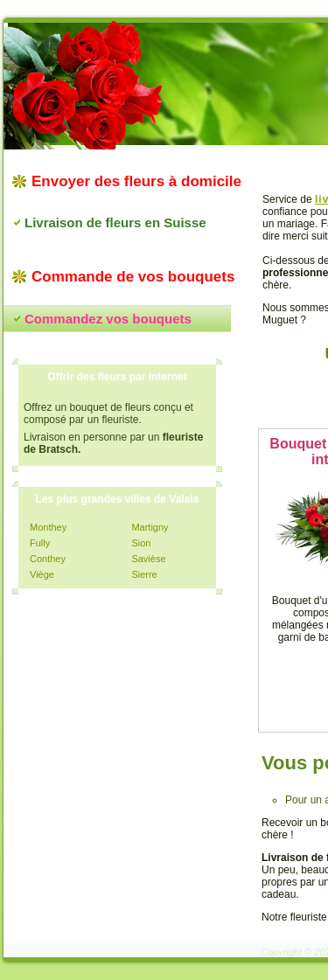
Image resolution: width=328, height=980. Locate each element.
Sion (141, 543)
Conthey (48, 559)
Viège (42, 574)
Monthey (48, 527)
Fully (40, 543)
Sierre (144, 574)
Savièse (148, 559)
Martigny (150, 527)
